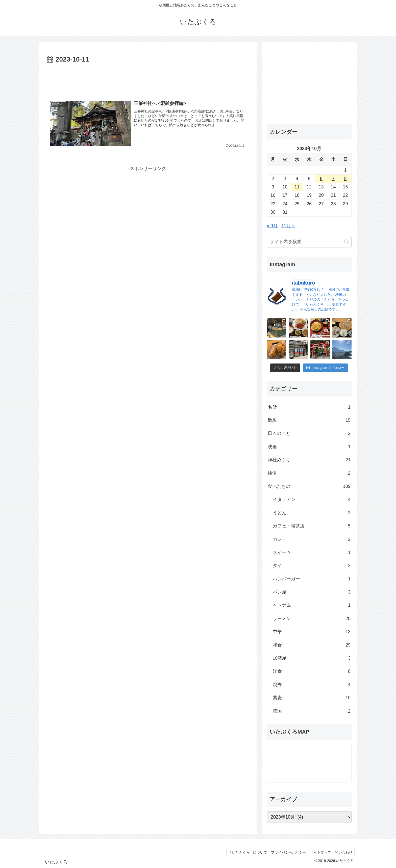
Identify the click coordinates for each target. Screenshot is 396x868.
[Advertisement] (148, 79)
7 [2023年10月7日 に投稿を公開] (333, 179)
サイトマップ (318, 852)
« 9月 (272, 226)
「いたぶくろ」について (242, 852)
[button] (346, 242)
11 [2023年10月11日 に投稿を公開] (297, 187)
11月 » (288, 226)
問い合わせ (343, 852)
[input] (309, 242)
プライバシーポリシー (285, 852)
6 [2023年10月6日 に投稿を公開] (321, 179)
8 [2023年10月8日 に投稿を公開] (345, 179)
